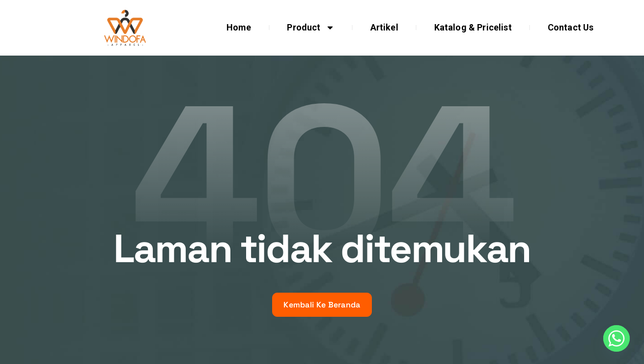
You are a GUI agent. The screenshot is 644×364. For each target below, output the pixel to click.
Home (239, 27)
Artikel (384, 27)
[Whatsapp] (616, 338)
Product (310, 28)
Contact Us (571, 27)
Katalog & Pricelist (473, 27)
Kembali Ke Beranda (322, 305)
